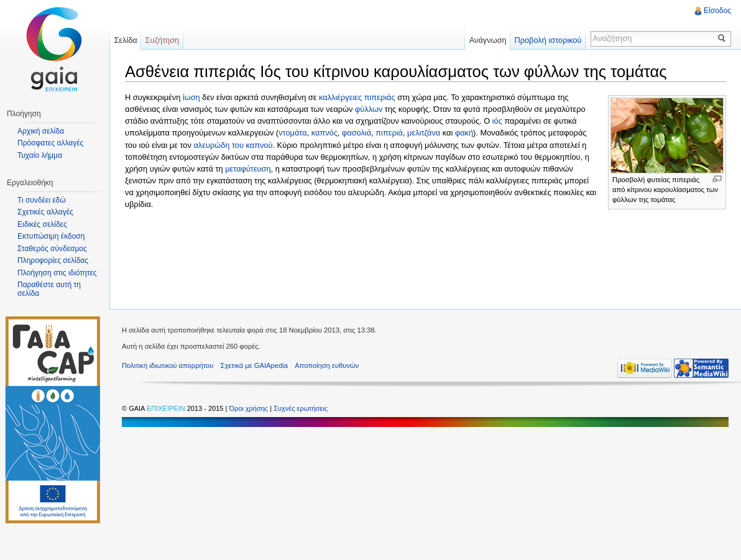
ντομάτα (292, 133)
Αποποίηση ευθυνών (327, 365)
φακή (464, 133)
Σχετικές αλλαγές (45, 212)
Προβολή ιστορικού (548, 40)
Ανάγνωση (488, 40)
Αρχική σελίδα (41, 131)
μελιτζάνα (424, 133)
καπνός (324, 133)
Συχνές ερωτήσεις (301, 408)
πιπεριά (389, 133)
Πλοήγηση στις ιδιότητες (57, 273)
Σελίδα (125, 40)
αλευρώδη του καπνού (233, 145)
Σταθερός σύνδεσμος (52, 249)
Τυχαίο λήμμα (40, 155)
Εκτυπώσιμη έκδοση (51, 236)
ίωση (191, 97)
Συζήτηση (163, 40)
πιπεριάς (380, 97)
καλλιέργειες (340, 97)
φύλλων (369, 109)
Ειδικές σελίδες (42, 224)
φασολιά (357, 133)
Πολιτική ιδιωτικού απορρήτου (168, 365)
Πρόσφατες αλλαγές (50, 143)
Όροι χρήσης (249, 408)
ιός (497, 121)
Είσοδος (717, 11)
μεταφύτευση (248, 169)
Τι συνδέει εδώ (42, 200)
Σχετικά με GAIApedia (254, 365)
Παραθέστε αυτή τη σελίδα (49, 289)
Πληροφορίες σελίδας (53, 260)
